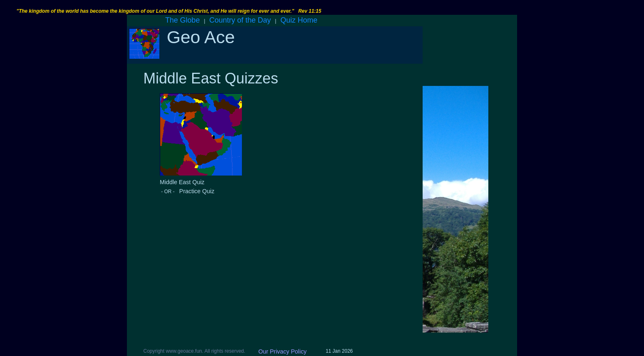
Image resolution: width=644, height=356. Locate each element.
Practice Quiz (195, 191)
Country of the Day (240, 20)
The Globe (182, 20)
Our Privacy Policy (283, 351)
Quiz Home (299, 20)
